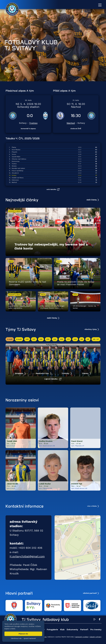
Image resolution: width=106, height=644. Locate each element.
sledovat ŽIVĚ (76, 129)
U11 (68, 339)
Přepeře (14, 152)
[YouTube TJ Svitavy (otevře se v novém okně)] (95, 620)
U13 (55, 339)
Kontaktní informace (25, 506)
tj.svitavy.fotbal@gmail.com (27, 556)
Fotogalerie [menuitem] (52, 629)
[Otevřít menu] (100, 5)
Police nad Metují (17, 171)
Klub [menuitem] (62, 629)
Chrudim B (15, 173)
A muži (10, 339)
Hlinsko (14, 166)
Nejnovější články (22, 200)
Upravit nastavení (30, 638)
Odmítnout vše (16, 638)
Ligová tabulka (51, 379)
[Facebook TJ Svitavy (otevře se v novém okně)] (100, 620)
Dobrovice (15, 180)
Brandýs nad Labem (18, 168)
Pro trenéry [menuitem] (96, 629)
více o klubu (92, 506)
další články (92, 200)
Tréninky (66, 373)
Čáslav (14, 147)
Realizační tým (43, 373)
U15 (41, 339)
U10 (75, 339)
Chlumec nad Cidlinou (19, 159)
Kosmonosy (16, 161)
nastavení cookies (82, 637)
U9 (82, 339)
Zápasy (85, 373)
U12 (62, 339)
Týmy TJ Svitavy (21, 329)
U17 (34, 339)
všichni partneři (90, 593)
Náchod (71, 123)
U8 (88, 339)
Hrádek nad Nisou (18, 178)
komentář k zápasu (28, 129)
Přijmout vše (23, 634)
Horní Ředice (16, 150)
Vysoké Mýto (16, 157)
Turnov (14, 154)
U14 (48, 339)
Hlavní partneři (19, 593)
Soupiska (19, 373)
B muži (19, 339)
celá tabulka (51, 189)
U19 (27, 339)
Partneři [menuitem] (84, 629)
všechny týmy (91, 329)
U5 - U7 (96, 339)
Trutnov (33, 123)
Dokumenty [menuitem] (72, 629)
